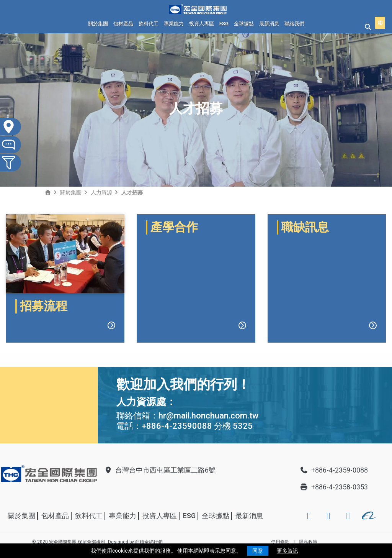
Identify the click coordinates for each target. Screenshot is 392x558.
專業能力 (174, 24)
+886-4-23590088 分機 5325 (197, 426)
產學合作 (174, 306)
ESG (224, 24)
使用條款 (280, 542)
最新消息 (269, 24)
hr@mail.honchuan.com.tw (208, 416)
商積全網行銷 (149, 542)
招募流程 (44, 306)
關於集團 (98, 24)
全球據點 (244, 24)
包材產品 (123, 24)
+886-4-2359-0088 (334, 470)
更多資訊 (287, 551)
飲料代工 (149, 24)
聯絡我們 (294, 24)
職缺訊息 (305, 306)
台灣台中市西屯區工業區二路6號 (160, 470)
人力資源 (101, 192)
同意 (258, 551)
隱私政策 (308, 542)
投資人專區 (202, 24)
